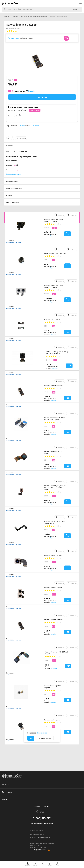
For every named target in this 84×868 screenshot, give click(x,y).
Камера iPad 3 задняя (52, 720)
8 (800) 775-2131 (42, 818)
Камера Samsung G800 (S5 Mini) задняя (56, 653)
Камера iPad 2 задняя (52, 320)
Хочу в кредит (35, 110)
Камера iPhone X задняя (53, 588)
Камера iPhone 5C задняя (53, 620)
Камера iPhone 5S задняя (53, 386)
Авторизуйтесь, (14, 38)
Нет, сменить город (45, 738)
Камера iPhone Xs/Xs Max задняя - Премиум (53, 287)
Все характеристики (14, 174)
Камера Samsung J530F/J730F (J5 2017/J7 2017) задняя (57, 353)
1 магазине (22, 125)
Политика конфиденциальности (40, 837)
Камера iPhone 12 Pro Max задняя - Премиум (54, 221)
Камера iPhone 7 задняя (53, 556)
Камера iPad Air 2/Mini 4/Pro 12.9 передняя (54, 523)
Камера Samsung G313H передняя (53, 687)
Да (31, 738)
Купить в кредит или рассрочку (23, 107)
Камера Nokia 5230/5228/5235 (55, 254)
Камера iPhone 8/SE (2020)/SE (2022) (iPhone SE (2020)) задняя (55, 488)
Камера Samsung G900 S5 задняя (53, 453)
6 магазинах (35, 125)
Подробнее (32, 91)
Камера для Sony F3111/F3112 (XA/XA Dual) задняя (55, 419)
